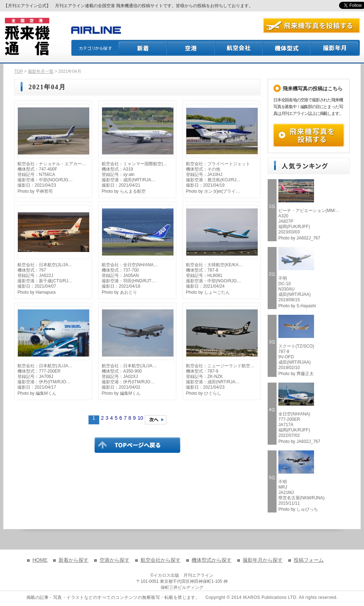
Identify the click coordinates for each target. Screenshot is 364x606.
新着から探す (74, 560)
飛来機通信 (27, 37)
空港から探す (115, 560)
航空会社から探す (161, 560)
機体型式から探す (212, 560)
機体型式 (287, 48)
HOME (40, 560)
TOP (19, 71)
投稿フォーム (309, 560)
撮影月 (335, 48)
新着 (143, 48)
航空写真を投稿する (312, 26)
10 (140, 418)
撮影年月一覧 (41, 71)
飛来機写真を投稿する (309, 135)
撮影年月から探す (263, 560)
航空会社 (239, 48)
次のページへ (156, 420)
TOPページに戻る (137, 445)
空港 (191, 48)
